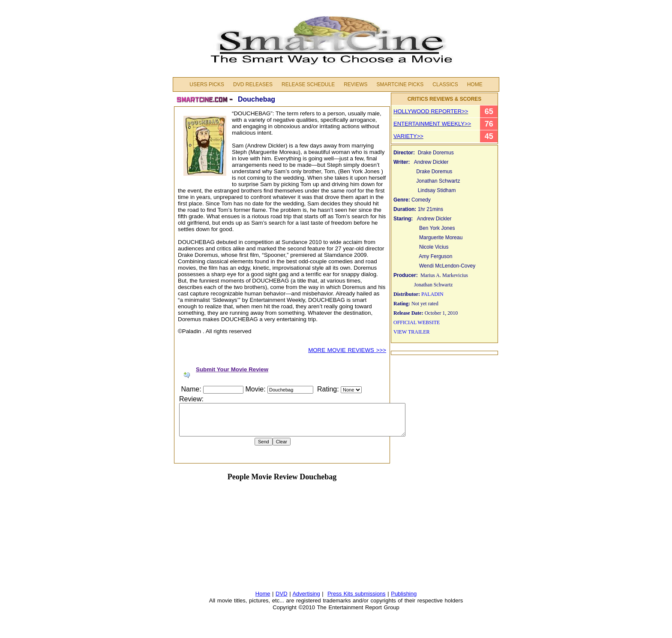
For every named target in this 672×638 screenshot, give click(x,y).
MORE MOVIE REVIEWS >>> (347, 350)
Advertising (306, 594)
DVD (281, 594)
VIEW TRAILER (412, 332)
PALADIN (432, 294)
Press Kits (341, 594)
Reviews (355, 84)
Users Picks (207, 84)
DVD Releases (253, 84)
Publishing (404, 594)
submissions (370, 594)
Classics (445, 84)
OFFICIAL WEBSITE (417, 322)
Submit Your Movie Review (232, 369)
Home (475, 84)
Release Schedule (308, 84)
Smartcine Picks (400, 84)
